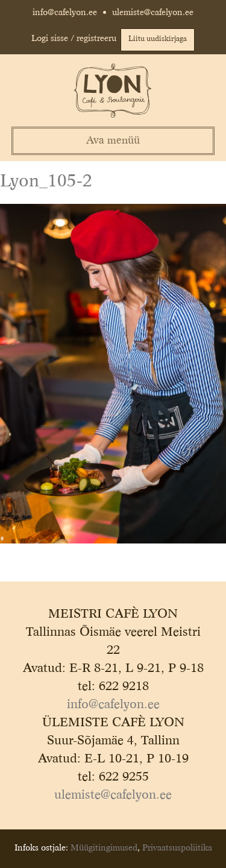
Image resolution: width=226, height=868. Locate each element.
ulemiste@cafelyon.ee (153, 13)
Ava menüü (113, 141)
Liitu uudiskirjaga (158, 39)
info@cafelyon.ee (65, 13)
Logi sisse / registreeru (74, 39)
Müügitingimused (104, 848)
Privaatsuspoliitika (177, 848)
